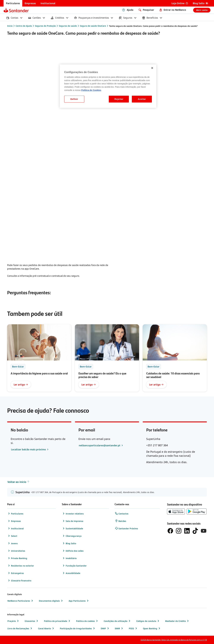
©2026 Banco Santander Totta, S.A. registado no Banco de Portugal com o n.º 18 (174, 640)
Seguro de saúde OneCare (93, 26)
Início (10, 26)
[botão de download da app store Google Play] (197, 511)
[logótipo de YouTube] (204, 531)
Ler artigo (21, 385)
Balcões (121, 521)
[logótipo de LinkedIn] (187, 531)
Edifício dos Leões (73, 551)
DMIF (105, 628)
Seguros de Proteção (45, 26)
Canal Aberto (46, 628)
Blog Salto (69, 543)
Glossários (32, 621)
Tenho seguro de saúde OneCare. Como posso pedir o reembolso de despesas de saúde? (153, 26)
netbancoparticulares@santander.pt (100, 445)
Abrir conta (202, 10)
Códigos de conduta (148, 621)
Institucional (16, 528)
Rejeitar (119, 99)
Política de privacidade (57, 621)
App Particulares (79, 601)
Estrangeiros (16, 573)
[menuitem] (13, 3)
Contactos (122, 514)
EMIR (119, 628)
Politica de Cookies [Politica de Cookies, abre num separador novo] (91, 90)
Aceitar (142, 99)
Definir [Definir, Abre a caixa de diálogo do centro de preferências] (74, 99)
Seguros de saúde (68, 26)
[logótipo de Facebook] (170, 531)
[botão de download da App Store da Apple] (176, 511)
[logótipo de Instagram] (179, 531)
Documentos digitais (51, 601)
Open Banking (152, 628)
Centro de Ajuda (24, 26)
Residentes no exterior (21, 566)
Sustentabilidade (73, 528)
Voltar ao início (19, 482)
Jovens (13, 543)
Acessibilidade (71, 573)
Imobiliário (69, 558)
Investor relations (73, 514)
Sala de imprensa (73, 521)
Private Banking (17, 558)
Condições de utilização (117, 621)
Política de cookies (87, 621)
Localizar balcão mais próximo (29, 449)
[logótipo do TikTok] (195, 531)
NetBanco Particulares (21, 601)
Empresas (14, 521)
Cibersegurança (72, 536)
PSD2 (133, 628)
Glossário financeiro (19, 580)
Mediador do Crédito (177, 621)
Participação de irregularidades (78, 628)
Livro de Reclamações (20, 628)
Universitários (16, 551)
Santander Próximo (126, 528)
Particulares (15, 514)
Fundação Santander (74, 566)
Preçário (13, 621)
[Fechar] (152, 68)
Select (12, 536)
